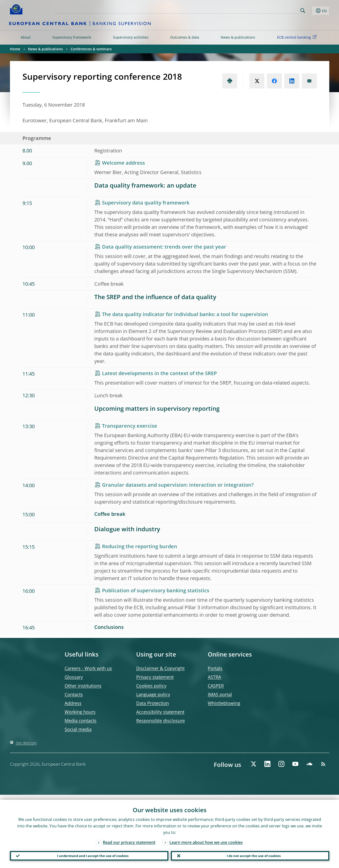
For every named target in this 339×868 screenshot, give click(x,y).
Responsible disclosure (161, 721)
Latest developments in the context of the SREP (159, 373)
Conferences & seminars (91, 49)
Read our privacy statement (129, 837)
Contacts (74, 694)
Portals (215, 668)
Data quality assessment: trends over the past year (164, 247)
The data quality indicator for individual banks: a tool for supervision (185, 314)
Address (73, 703)
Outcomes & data (185, 37)
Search (303, 11)
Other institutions (83, 686)
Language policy (153, 694)
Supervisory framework (72, 37)
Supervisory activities (131, 37)
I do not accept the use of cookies (250, 853)
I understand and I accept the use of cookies (89, 853)
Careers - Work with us (88, 668)
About (26, 37)
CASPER (216, 686)
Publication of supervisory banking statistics (156, 590)
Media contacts (81, 721)
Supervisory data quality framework (146, 203)
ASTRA (214, 677)
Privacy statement (155, 677)
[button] (312, 11)
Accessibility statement (160, 712)
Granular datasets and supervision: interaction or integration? (178, 485)
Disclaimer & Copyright (160, 668)
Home (15, 49)
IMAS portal (220, 694)
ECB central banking (298, 37)
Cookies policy (151, 686)
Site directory (26, 743)
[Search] (274, 10)
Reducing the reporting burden (140, 546)
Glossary (74, 677)
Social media (78, 729)
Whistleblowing (224, 703)
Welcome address (123, 163)
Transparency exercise (130, 426)
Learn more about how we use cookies (206, 837)
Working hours (80, 712)
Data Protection (153, 703)
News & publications (238, 37)
